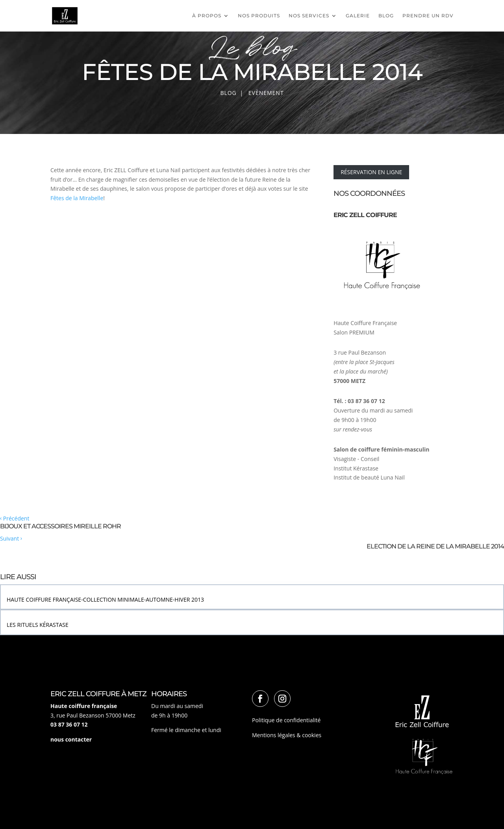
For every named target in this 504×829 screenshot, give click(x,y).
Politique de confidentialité (286, 720)
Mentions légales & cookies (287, 735)
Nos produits (259, 16)
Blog (386, 16)
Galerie (358, 16)
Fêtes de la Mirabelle (77, 198)
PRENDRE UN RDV (428, 16)
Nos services (309, 16)
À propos (207, 16)
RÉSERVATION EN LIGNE (371, 172)
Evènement (266, 93)
